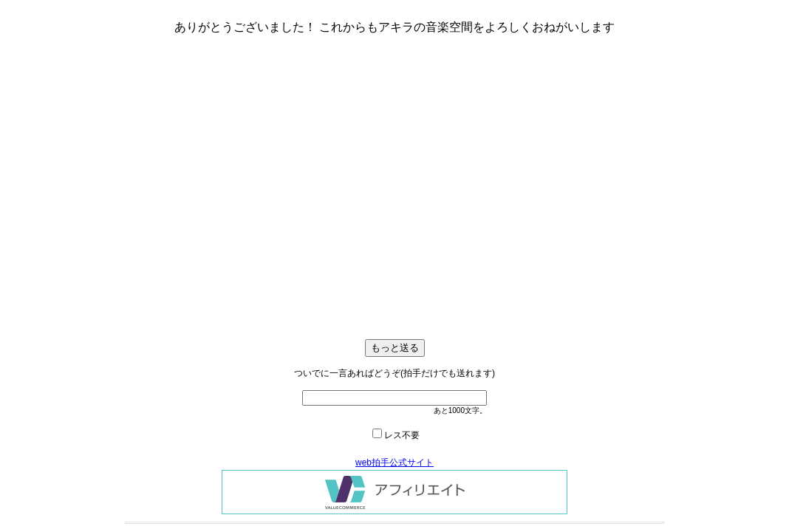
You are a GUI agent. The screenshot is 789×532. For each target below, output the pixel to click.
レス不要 (402, 435)
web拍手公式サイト (394, 463)
